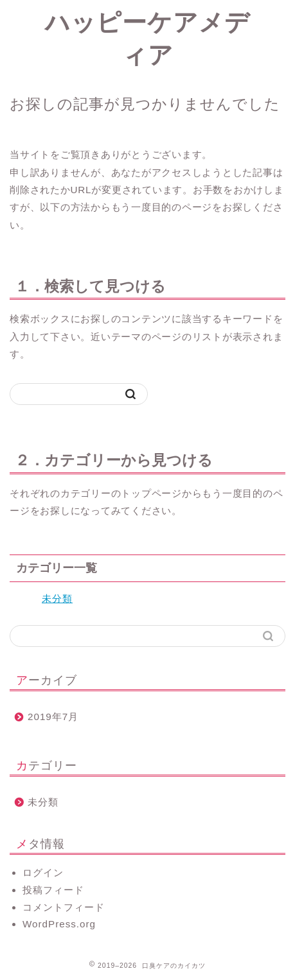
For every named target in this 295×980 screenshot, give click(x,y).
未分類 (57, 598)
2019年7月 (53, 717)
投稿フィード (53, 890)
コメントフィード (64, 907)
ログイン (43, 873)
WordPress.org (59, 924)
